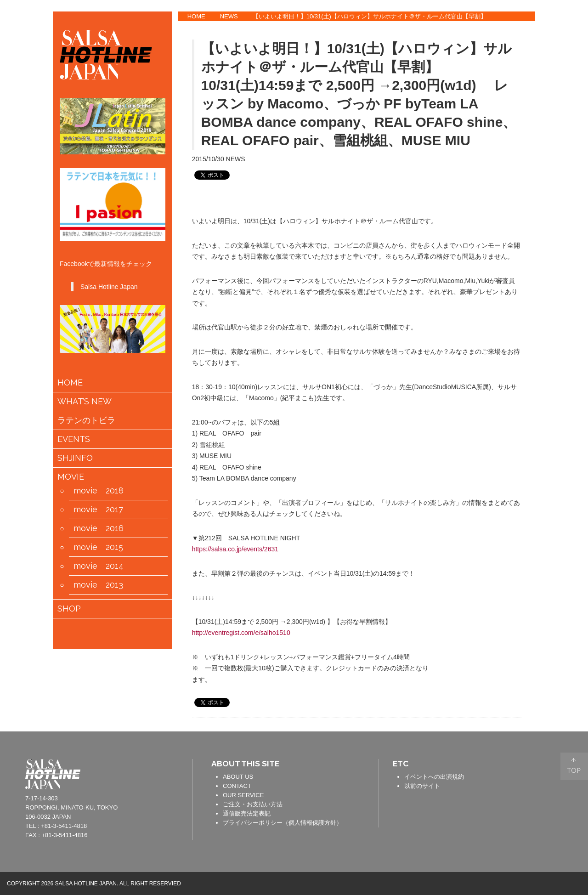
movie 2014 (99, 566)
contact (172, 773)
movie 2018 (99, 491)
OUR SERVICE (243, 795)
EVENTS (74, 439)
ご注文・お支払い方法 (253, 804)
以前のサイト (422, 786)
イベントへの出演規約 (434, 777)
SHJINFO (75, 458)
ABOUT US (238, 777)
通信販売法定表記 (247, 813)
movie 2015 (98, 547)
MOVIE (71, 477)
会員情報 (127, 633)
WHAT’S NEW (85, 402)
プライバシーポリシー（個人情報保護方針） (283, 823)
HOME (196, 16)
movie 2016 (99, 528)
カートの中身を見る (98, 632)
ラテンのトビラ (86, 420)
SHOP (69, 609)
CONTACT (237, 786)
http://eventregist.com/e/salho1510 (241, 633)
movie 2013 (98, 585)
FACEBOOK (550, 22)
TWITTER (550, 50)
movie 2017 (98, 510)
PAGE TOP (574, 766)
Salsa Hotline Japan (109, 287)
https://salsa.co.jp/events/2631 (235, 549)
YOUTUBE (550, 78)
